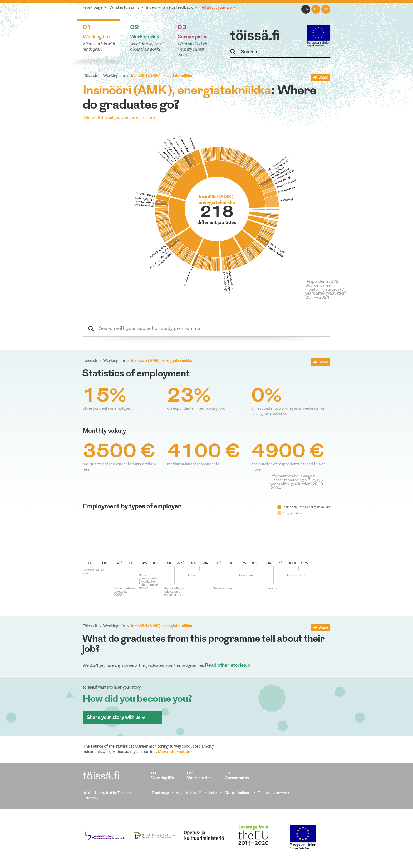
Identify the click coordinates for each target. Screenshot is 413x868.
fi (316, 9)
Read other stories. (226, 665)
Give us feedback (178, 8)
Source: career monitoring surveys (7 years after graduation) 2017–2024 (326, 292)
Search (235, 52)
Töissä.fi (90, 76)
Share (323, 77)
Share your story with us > (116, 718)
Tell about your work (218, 8)
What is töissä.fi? (124, 8)
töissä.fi (255, 36)
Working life (114, 76)
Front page (93, 8)
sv (326, 9)
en (306, 9)
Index (151, 8)
